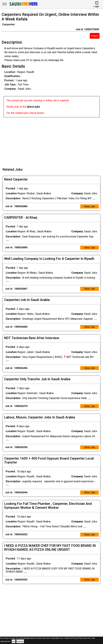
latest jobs (34, 107)
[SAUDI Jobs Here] (23, 6)
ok (14, 641)
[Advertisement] (52, 140)
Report (95, 36)
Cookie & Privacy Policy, (74, 638)
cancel (20, 641)
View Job (89, 207)
